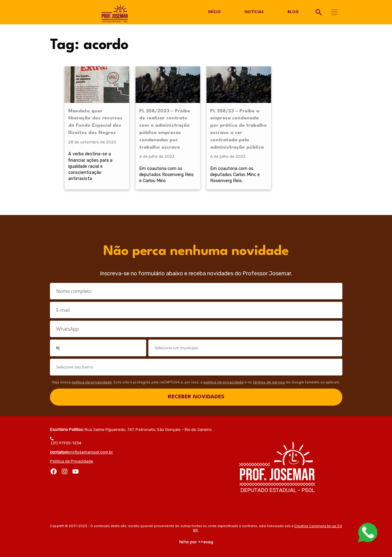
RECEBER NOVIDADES (196, 397)
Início (214, 12)
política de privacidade (92, 382)
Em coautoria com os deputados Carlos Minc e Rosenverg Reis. (235, 175)
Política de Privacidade (72, 461)
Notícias (254, 12)
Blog (293, 12)
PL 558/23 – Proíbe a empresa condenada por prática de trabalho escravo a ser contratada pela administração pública (238, 129)
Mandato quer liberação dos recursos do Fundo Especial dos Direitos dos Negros (95, 122)
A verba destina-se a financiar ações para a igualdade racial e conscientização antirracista (90, 166)
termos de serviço (269, 382)
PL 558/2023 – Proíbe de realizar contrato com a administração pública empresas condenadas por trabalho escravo (165, 129)
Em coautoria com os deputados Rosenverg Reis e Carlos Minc (166, 175)
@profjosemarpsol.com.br (81, 452)
